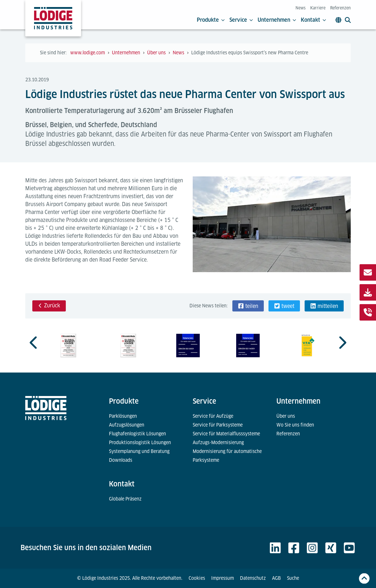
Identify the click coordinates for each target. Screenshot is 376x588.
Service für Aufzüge (213, 416)
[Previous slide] (34, 343)
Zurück (49, 305)
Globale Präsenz (125, 499)
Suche (293, 578)
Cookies (197, 578)
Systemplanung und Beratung (139, 451)
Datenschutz (253, 578)
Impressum (223, 578)
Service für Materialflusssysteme (226, 434)
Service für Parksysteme (218, 425)
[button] (248, 306)
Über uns (286, 416)
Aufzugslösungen (127, 425)
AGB (276, 578)
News (301, 8)
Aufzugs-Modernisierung (218, 443)
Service (241, 20)
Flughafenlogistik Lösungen (137, 434)
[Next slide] (342, 343)
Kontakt (313, 20)
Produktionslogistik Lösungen (140, 443)
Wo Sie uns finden (295, 425)
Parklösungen (123, 416)
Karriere (318, 8)
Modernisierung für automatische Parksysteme (227, 456)
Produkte (211, 20)
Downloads (121, 460)
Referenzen (340, 8)
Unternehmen (277, 20)
